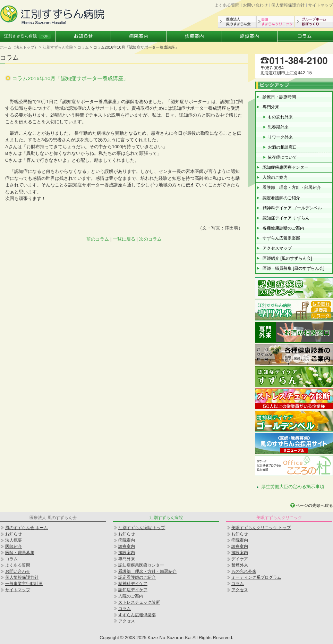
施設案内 (250, 36)
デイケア (240, 559)
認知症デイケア (133, 590)
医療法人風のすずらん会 (237, 22)
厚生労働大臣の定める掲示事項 (293, 487)
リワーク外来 (280, 137)
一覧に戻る (124, 239)
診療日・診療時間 (279, 97)
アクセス (127, 621)
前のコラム (98, 239)
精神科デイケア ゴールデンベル (292, 208)
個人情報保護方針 (288, 5)
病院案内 (139, 36)
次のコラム (150, 239)
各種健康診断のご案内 (283, 228)
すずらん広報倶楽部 (281, 238)
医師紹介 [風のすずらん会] (287, 258)
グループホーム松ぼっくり (314, 22)
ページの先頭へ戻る (314, 505)
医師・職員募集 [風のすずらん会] (293, 268)
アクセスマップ (277, 248)
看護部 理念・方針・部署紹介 (292, 187)
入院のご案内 (275, 177)
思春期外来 (278, 127)
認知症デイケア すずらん (286, 218)
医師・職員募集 (20, 553)
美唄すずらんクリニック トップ (261, 528)
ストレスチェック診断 (139, 602)
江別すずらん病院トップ (28, 36)
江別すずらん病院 (58, 47)
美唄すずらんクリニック (275, 22)
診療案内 (194, 36)
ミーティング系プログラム (256, 577)
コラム (305, 36)
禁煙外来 (240, 565)
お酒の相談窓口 (282, 147)
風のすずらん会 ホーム (27, 528)
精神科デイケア (133, 584)
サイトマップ (321, 5)
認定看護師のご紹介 (281, 198)
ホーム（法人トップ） (19, 47)
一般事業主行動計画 (24, 584)
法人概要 (14, 540)
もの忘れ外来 (280, 117)
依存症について (282, 157)
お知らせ (83, 36)
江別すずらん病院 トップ (142, 528)
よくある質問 (227, 5)
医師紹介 (14, 546)
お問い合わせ (255, 5)
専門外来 (271, 107)
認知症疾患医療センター (285, 167)
